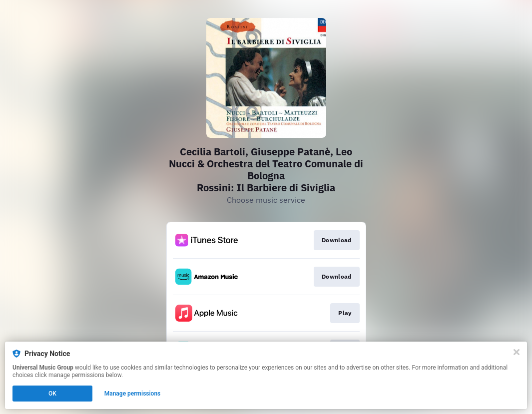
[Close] (517, 352)
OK (52, 394)
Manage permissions (133, 394)
